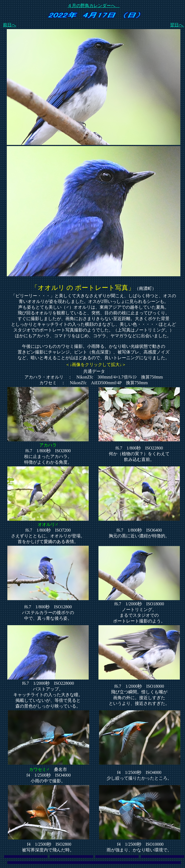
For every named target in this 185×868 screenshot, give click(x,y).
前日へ (9, 25)
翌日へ (177, 25)
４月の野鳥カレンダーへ (94, 6)
